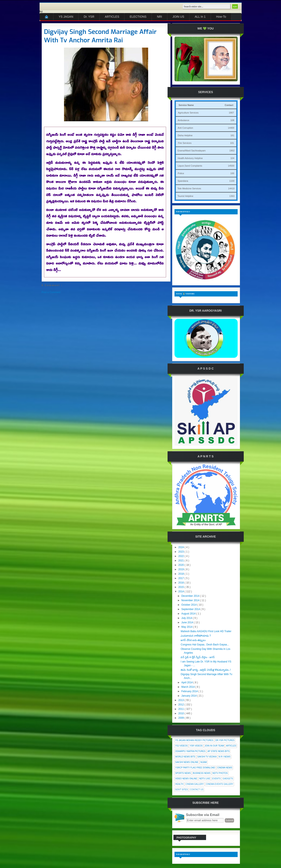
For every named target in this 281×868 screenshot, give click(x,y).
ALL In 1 (200, 17)
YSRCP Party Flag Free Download (195, 768)
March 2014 (188, 687)
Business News (202, 773)
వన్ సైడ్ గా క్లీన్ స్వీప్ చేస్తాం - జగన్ (197, 657)
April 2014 (187, 682)
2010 (181, 713)
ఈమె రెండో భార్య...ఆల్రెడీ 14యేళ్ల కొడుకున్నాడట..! (206, 670)
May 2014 (187, 627)
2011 (181, 709)
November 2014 (191, 600)
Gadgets (228, 779)
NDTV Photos (220, 773)
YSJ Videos (182, 746)
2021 (181, 561)
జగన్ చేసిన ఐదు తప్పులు (193, 640)
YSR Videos (196, 746)
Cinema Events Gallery (220, 784)
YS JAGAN (66, 17)
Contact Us (197, 790)
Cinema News (225, 768)
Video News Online (186, 779)
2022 (181, 556)
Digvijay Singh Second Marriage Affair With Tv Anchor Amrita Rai (100, 36)
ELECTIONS (138, 17)
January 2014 (189, 696)
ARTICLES (112, 17)
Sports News (183, 773)
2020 (181, 565)
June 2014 (187, 622)
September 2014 (191, 609)
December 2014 (191, 596)
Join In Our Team (214, 746)
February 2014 (190, 691)
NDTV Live (205, 779)
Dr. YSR (89, 17)
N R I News (225, 757)
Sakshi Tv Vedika (207, 757)
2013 (181, 700)
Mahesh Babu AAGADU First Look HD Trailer (206, 631)
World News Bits (185, 757)
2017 (181, 578)
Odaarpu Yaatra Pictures (190, 751)
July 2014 (187, 618)
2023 (181, 552)
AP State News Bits (218, 751)
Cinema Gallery (195, 784)
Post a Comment (51, 292)
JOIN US (178, 17)
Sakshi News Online (187, 762)
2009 (181, 718)
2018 (181, 574)
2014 (181, 592)
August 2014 (189, 614)
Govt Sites (182, 790)
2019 (181, 569)
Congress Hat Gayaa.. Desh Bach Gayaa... (205, 645)
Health (179, 784)
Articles (231, 746)
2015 (181, 587)
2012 (181, 705)
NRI (160, 17)
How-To (221, 17)
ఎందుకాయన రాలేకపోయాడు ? (196, 636)
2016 (181, 583)
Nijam (204, 762)
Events (216, 779)
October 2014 (189, 605)
